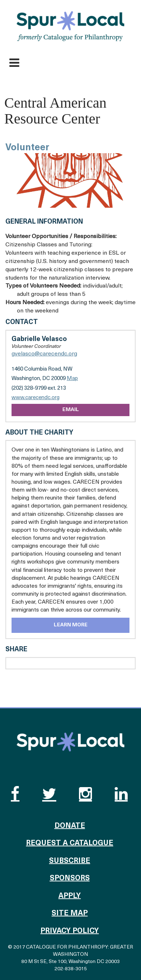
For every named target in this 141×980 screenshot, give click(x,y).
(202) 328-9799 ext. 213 (39, 388)
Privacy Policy (70, 931)
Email (71, 410)
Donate (70, 826)
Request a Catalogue (70, 843)
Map (72, 379)
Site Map (70, 914)
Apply (70, 896)
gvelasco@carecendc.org (44, 354)
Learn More (71, 625)
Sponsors (70, 878)
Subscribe (70, 861)
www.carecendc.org (36, 398)
